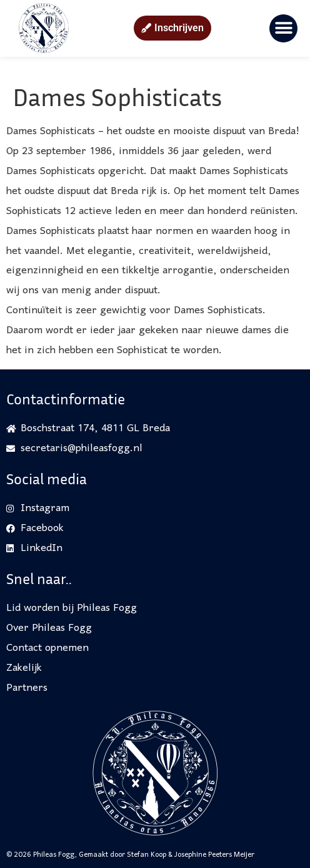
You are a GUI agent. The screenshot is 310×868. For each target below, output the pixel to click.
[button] (283, 28)
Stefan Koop (147, 855)
